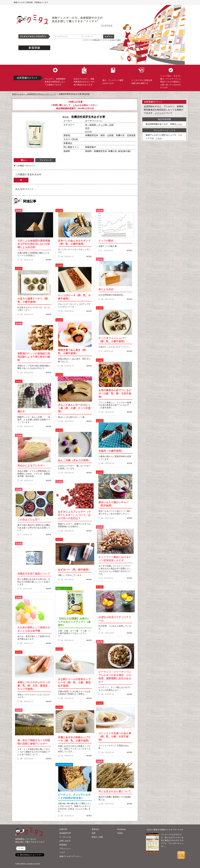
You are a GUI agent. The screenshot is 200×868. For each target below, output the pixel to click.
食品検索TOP (65, 833)
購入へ (24, 160)
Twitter (120, 833)
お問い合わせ (65, 841)
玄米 (87, 128)
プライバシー (65, 849)
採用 (94, 833)
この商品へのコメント (24, 166)
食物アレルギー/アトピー (70, 856)
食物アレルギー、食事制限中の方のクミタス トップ (34, 94)
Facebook (121, 829)
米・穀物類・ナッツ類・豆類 (99, 125)
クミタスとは (107, 25)
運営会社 (95, 829)
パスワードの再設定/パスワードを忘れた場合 (102, 40)
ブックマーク (45, 160)
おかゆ (88, 131)
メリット (159, 113)
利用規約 (63, 845)
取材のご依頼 (97, 837)
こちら (76, 105)
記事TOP (63, 829)
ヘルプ (62, 852)
